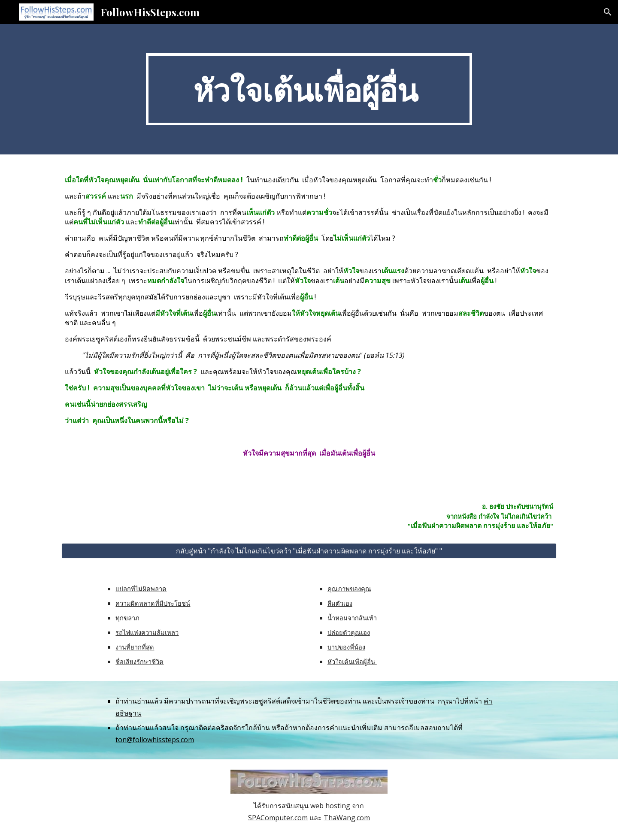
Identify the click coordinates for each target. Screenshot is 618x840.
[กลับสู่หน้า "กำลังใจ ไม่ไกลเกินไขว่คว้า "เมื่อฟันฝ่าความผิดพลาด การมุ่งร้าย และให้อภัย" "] (309, 551)
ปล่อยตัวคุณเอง (349, 632)
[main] (309, 89)
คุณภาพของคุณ (349, 589)
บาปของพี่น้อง (346, 647)
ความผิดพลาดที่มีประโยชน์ (153, 603)
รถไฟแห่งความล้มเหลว (147, 632)
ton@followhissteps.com (155, 740)
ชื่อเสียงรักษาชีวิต (139, 662)
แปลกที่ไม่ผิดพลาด (141, 589)
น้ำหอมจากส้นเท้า (352, 618)
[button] (608, 12)
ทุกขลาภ (127, 618)
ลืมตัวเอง (340, 603)
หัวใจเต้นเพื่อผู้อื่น (352, 662)
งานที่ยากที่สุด (135, 647)
